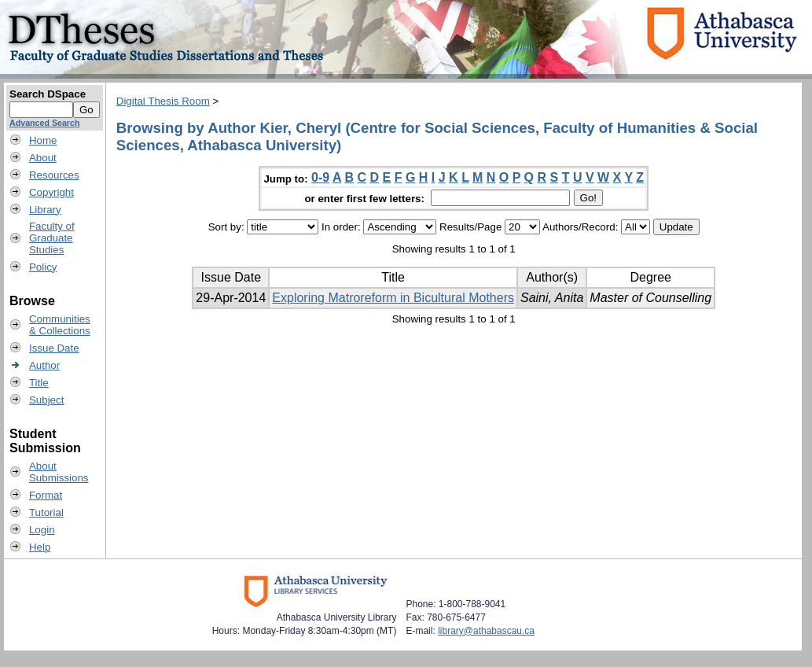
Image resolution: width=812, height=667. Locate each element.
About (43, 158)
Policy (43, 267)
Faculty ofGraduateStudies (52, 238)
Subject (46, 400)
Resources (54, 175)
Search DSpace (48, 94)
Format (46, 495)
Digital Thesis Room (163, 101)
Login (42, 530)
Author (44, 365)
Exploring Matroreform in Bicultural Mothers (393, 298)
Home (43, 140)
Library (45, 210)
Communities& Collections (60, 325)
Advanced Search (44, 123)
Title (39, 383)
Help (40, 547)
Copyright (51, 192)
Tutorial (46, 512)
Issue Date (54, 348)
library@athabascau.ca (486, 631)
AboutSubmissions (59, 472)
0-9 (320, 177)
